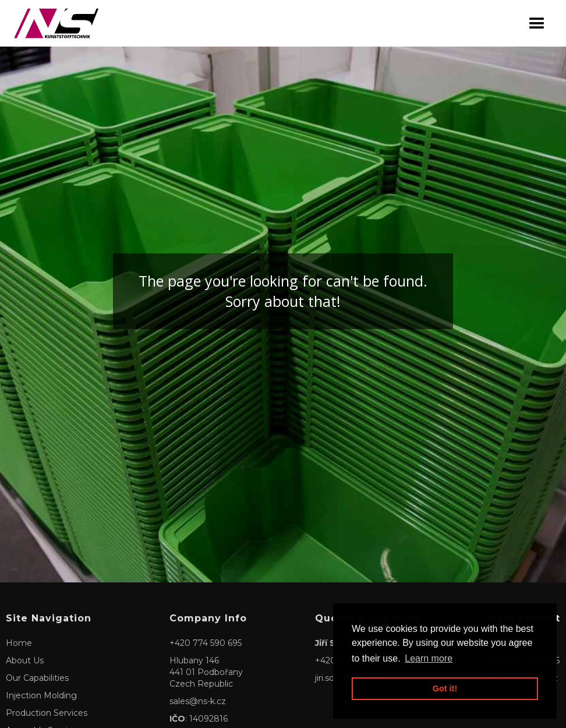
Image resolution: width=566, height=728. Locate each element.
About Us (25, 660)
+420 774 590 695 (206, 643)
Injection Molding (41, 695)
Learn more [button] (429, 658)
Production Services (47, 713)
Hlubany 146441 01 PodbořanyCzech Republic (206, 672)
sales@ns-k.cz (198, 701)
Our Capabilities (37, 678)
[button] (537, 24)
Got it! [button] (445, 688)
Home (19, 643)
